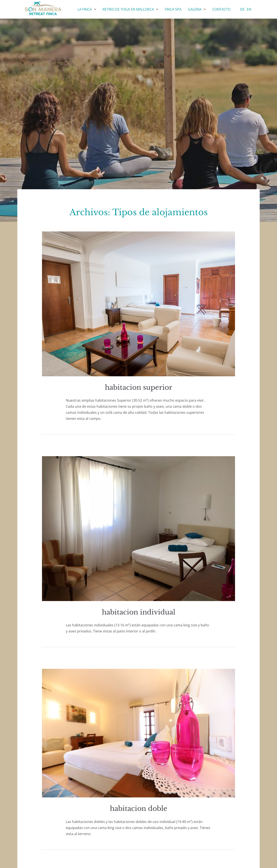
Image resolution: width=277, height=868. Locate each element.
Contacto (221, 9)
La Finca (85, 9)
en (249, 9)
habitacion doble (139, 808)
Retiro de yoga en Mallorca (128, 9)
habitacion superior (139, 387)
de (242, 9)
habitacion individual (139, 612)
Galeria (195, 9)
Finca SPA (173, 9)
